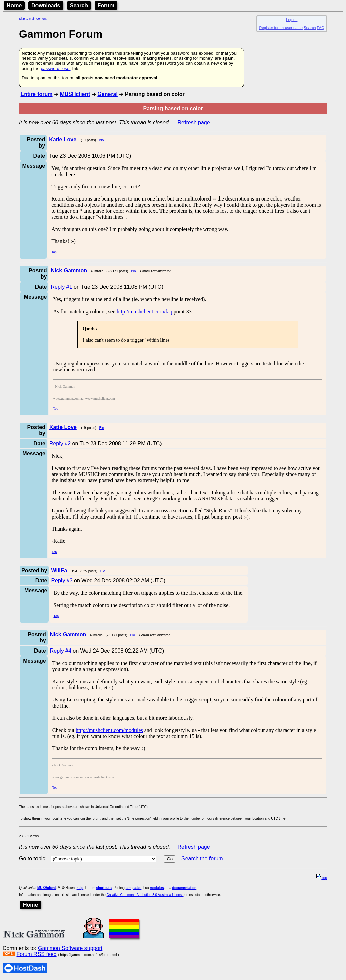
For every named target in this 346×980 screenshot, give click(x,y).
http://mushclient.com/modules (109, 730)
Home (14, 6)
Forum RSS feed (36, 954)
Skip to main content (33, 19)
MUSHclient (75, 94)
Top (54, 252)
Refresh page (194, 122)
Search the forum (202, 859)
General (107, 94)
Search (79, 6)
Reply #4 (61, 651)
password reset (55, 68)
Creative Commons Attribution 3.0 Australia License (145, 895)
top (322, 878)
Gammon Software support (70, 948)
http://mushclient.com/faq (144, 311)
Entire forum (36, 94)
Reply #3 (62, 580)
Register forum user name (281, 28)
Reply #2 (60, 443)
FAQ (321, 28)
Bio (101, 140)
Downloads (46, 6)
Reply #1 (61, 287)
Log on (292, 20)
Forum (106, 6)
